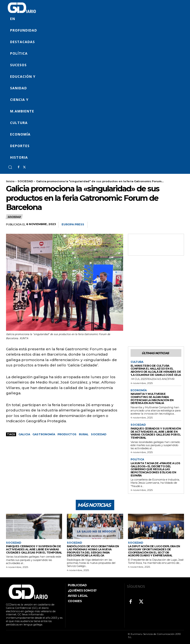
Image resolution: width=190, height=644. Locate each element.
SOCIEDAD (25, 181)
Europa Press (73, 224)
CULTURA (137, 362)
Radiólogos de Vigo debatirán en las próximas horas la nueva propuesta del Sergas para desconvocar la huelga (93, 550)
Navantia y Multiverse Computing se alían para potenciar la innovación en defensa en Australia (152, 398)
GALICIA (24, 434)
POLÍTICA (137, 459)
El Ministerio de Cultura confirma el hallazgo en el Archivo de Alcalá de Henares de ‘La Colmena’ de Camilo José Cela (156, 370)
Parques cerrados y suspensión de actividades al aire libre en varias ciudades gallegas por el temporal (156, 432)
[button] (10, 167)
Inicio (10, 181)
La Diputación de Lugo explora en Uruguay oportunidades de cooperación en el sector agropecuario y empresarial (154, 550)
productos (67, 434)
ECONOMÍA (138, 390)
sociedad (99, 434)
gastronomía (44, 434)
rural (84, 434)
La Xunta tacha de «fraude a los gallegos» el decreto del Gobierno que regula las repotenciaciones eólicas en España (155, 468)
